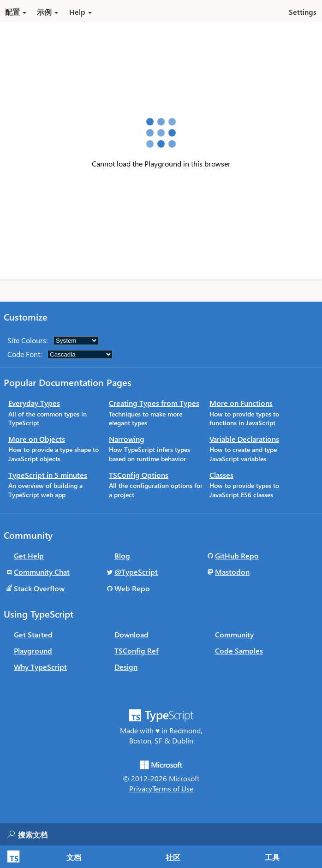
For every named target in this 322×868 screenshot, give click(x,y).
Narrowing (127, 439)
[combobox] (110, 834)
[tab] (74, 857)
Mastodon (232, 572)
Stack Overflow (39, 588)
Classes (221, 475)
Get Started (33, 634)
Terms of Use (173, 788)
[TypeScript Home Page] (12, 857)
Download (131, 634)
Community (234, 634)
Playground (33, 651)
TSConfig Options (139, 475)
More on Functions (241, 403)
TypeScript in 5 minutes (48, 475)
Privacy (141, 788)
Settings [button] (303, 12)
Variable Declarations (244, 439)
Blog (122, 556)
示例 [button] (48, 12)
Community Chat (42, 572)
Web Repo (132, 588)
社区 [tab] (173, 857)
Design (126, 667)
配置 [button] (16, 12)
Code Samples (239, 651)
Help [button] (80, 12)
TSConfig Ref (137, 651)
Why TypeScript (40, 667)
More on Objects (37, 439)
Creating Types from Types (154, 403)
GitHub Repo (237, 556)
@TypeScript (136, 572)
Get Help (29, 556)
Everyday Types (34, 403)
